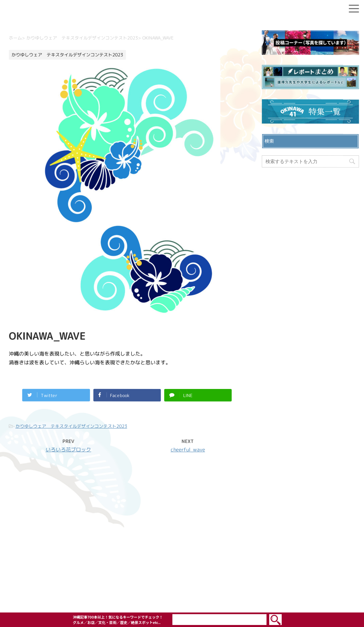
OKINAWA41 (167, 588)
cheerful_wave (188, 450)
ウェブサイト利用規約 (182, 548)
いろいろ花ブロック (68, 449)
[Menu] (354, 7)
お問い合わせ (182, 526)
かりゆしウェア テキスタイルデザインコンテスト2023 (71, 426)
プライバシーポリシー (182, 537)
